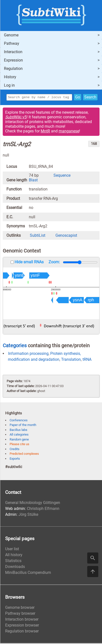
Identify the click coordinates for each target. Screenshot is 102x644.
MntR (45, 132)
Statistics (13, 561)
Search (90, 98)
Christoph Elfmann (43, 509)
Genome (11, 35)
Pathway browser (20, 614)
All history (14, 556)
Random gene (19, 440)
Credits (15, 450)
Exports (15, 459)
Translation (71, 360)
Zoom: (54, 263)
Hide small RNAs (29, 263)
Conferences (19, 421)
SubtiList (38, 236)
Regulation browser (22, 632)
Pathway (12, 43)
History (10, 77)
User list (12, 550)
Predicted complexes (24, 454)
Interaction (13, 52)
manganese (69, 132)
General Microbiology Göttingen (33, 503)
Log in (9, 85)
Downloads (15, 567)
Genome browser (20, 608)
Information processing (28, 354)
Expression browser (22, 626)
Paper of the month (23, 426)
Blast (33, 181)
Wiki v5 (16, 118)
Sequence (62, 176)
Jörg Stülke (28, 515)
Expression (13, 60)
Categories (15, 346)
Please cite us (19, 445)
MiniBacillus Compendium (28, 573)
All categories (19, 435)
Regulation (13, 69)
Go (78, 98)
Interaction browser (22, 620)
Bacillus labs (18, 431)
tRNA (87, 360)
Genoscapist (66, 236)
